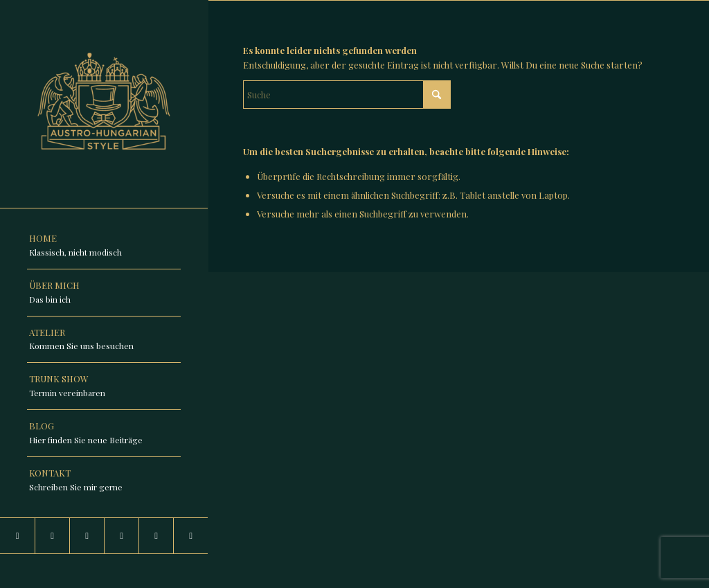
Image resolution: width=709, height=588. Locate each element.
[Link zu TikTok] (121, 536)
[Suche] (347, 95)
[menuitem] (104, 246)
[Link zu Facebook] (87, 536)
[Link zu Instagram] (17, 536)
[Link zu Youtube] (156, 536)
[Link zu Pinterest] (190, 536)
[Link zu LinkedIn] (52, 536)
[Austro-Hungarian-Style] (104, 104)
